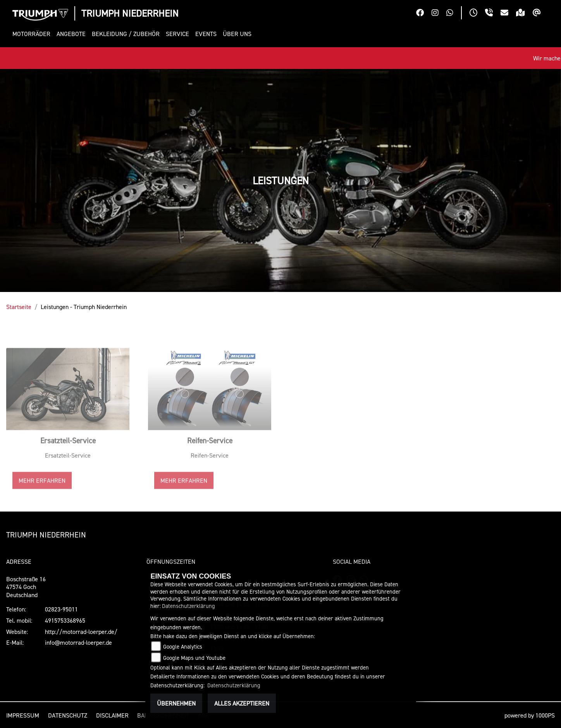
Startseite (19, 307)
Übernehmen (176, 703)
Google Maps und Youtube (194, 658)
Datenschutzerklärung (188, 606)
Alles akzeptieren (242, 703)
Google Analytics (183, 646)
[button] (33, 34)
